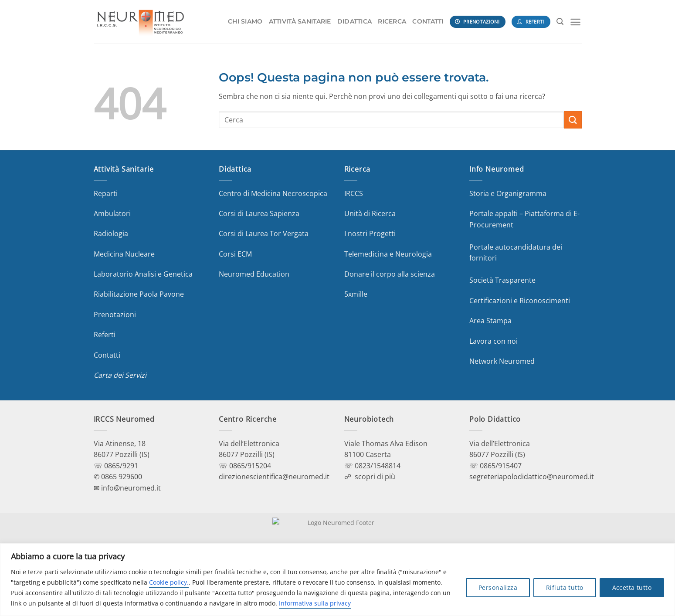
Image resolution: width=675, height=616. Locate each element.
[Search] (560, 22)
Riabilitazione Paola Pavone (139, 294)
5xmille (356, 294)
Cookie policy (168, 582)
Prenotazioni (115, 315)
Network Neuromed (502, 361)
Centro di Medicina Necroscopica (273, 193)
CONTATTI (428, 21)
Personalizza (498, 587)
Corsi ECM (235, 254)
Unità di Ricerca (370, 213)
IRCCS (354, 193)
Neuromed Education (254, 274)
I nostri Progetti (370, 234)
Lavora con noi (494, 341)
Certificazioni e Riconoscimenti (520, 301)
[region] (337, 580)
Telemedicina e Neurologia (388, 254)
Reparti (106, 193)
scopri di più (375, 477)
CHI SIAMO (245, 21)
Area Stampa (490, 321)
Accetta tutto (632, 587)
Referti (105, 335)
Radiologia (111, 234)
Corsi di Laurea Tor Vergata (264, 234)
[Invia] (573, 120)
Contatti (107, 355)
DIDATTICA (355, 21)
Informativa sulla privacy (315, 603)
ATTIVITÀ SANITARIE (300, 21)
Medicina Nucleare (124, 254)
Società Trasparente (502, 280)
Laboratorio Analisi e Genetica (143, 274)
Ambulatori (112, 213)
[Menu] (575, 22)
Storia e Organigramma (508, 193)
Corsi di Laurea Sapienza (259, 213)
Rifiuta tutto (565, 587)
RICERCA (392, 21)
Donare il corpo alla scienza (390, 274)
